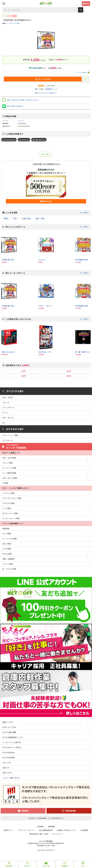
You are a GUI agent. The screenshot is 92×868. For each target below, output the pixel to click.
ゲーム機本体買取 (9, 473)
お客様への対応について (66, 830)
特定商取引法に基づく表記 (46, 845)
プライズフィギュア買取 (12, 498)
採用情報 (51, 826)
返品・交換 (40, 218)
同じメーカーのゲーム (48, 273)
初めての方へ (8, 773)
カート (83, 866)
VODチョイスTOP (9, 727)
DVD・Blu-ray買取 (10, 478)
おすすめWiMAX (9, 752)
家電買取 (6, 529)
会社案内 (41, 826)
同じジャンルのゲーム (48, 227)
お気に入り (28, 866)
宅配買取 (25, 811)
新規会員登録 (71, 811)
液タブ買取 (7, 544)
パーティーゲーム (9, 140)
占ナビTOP (7, 763)
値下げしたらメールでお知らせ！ (46, 93)
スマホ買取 (7, 549)
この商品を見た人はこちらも (48, 319)
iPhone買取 (7, 554)
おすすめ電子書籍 (9, 732)
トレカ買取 (7, 508)
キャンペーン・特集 (10, 435)
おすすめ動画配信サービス (13, 737)
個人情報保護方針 (46, 830)
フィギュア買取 (8, 493)
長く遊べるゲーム (39, 140)
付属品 (6, 218)
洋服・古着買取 (8, 559)
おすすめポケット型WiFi (12, 747)
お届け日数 (26, 218)
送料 (15, 218)
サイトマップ (57, 834)
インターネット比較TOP (12, 742)
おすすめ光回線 (8, 758)
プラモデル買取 (8, 503)
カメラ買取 (7, 534)
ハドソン (21, 121)
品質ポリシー (9, 830)
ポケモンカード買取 (10, 513)
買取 (87, 4)
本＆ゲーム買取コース (11, 453)
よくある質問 (48, 213)
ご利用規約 (84, 830)
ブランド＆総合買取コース (13, 523)
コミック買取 (8, 463)
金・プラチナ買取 (9, 569)
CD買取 (5, 483)
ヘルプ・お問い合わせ (11, 778)
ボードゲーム (24, 140)
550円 (23, 376)
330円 (69, 371)
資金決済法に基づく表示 (39, 834)
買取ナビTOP (8, 722)
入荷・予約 (46, 866)
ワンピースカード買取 (11, 518)
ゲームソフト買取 (9, 468)
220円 (23, 371)
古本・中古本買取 (9, 458)
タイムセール (8, 440)
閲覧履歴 (64, 866)
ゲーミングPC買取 (10, 539)
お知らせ (6, 768)
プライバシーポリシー (27, 830)
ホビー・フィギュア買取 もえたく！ (16, 488)
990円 (69, 376)
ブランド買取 (8, 564)
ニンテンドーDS (13, 23)
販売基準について (51, 89)
